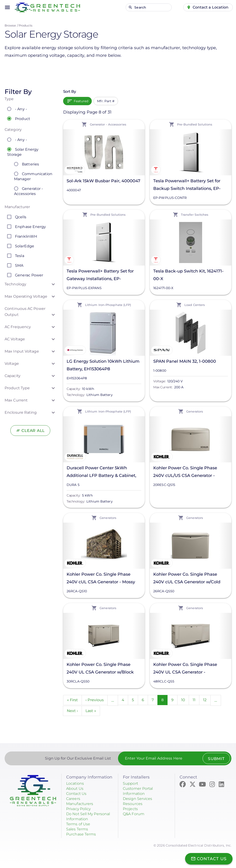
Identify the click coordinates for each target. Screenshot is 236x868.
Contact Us (78, 794)
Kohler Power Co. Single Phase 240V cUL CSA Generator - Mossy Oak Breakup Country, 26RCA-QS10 (103, 579)
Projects (131, 810)
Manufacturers (81, 805)
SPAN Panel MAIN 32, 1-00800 (185, 361)
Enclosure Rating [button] (21, 412)
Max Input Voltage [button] (22, 351)
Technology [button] (15, 284)
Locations (76, 784)
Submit (215, 759)
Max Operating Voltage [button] (26, 296)
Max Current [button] (16, 400)
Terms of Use (80, 825)
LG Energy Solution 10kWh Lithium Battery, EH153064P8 (103, 365)
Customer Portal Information (140, 792)
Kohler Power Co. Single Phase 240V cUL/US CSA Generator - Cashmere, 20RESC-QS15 (185, 472)
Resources (134, 805)
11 (202, 700)
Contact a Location (209, 7)
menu (7, 7)
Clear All (33, 431)
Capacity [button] (13, 376)
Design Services (140, 799)
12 (213, 700)
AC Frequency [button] (18, 327)
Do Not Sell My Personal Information (88, 817)
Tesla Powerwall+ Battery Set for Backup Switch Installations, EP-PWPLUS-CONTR (187, 185)
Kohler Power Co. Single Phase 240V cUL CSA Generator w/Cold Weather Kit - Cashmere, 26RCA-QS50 (187, 579)
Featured (81, 101)
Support (131, 784)
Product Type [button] (17, 388)
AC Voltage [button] (15, 339)
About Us (76, 789)
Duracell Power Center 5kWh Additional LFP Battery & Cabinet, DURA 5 (101, 472)
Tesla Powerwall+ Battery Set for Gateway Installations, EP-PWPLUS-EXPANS (100, 276)
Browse (10, 25)
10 (191, 700)
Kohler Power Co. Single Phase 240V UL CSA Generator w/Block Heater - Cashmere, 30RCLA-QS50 (102, 669)
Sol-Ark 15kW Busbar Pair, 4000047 (103, 181)
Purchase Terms (83, 835)
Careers (74, 799)
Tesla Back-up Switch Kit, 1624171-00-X (188, 275)
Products (25, 25)
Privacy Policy (81, 810)
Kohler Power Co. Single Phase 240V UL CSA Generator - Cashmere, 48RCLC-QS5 (185, 669)
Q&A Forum (135, 815)
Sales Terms (79, 830)
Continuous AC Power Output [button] (25, 312)
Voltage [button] (12, 364)
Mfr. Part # (106, 101)
